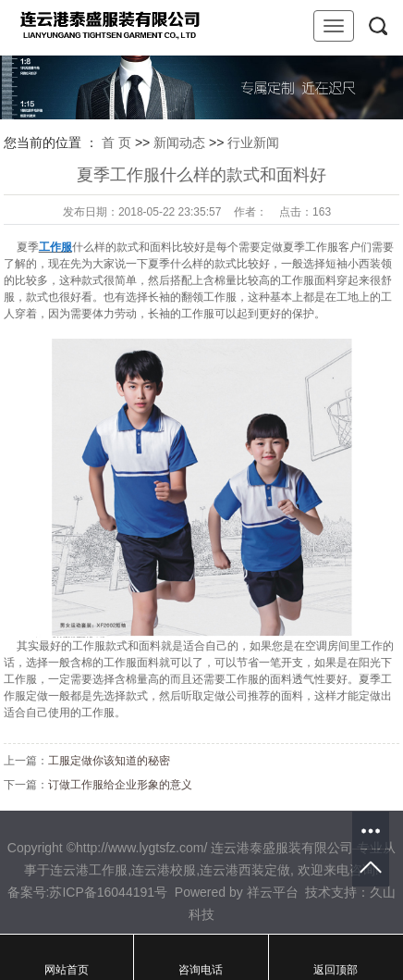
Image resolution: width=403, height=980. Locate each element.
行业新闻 (253, 143)
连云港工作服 (89, 870)
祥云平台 (273, 892)
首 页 (116, 143)
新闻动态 (179, 143)
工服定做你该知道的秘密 (109, 761)
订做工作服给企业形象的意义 (120, 785)
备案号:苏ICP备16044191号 (88, 892)
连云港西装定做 (245, 870)
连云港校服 (164, 870)
